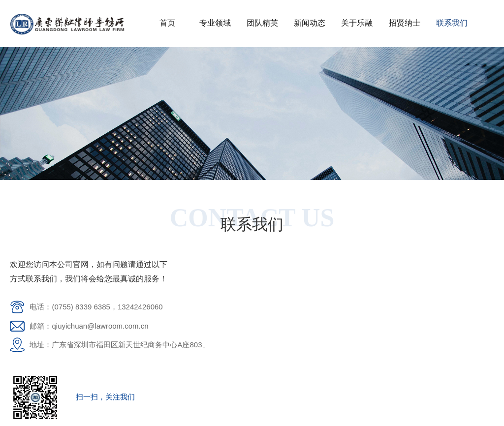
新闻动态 (310, 23)
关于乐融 (357, 23)
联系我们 (452, 23)
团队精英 (262, 23)
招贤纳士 (405, 23)
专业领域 (215, 23)
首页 (167, 23)
